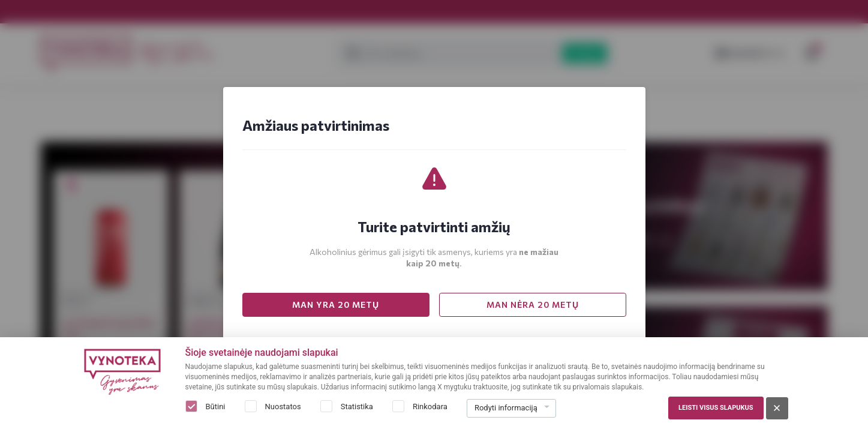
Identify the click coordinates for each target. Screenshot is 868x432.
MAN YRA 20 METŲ (336, 304)
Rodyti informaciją (506, 408)
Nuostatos (283, 406)
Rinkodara (430, 406)
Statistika (357, 406)
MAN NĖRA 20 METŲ (533, 304)
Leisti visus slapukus (716, 408)
